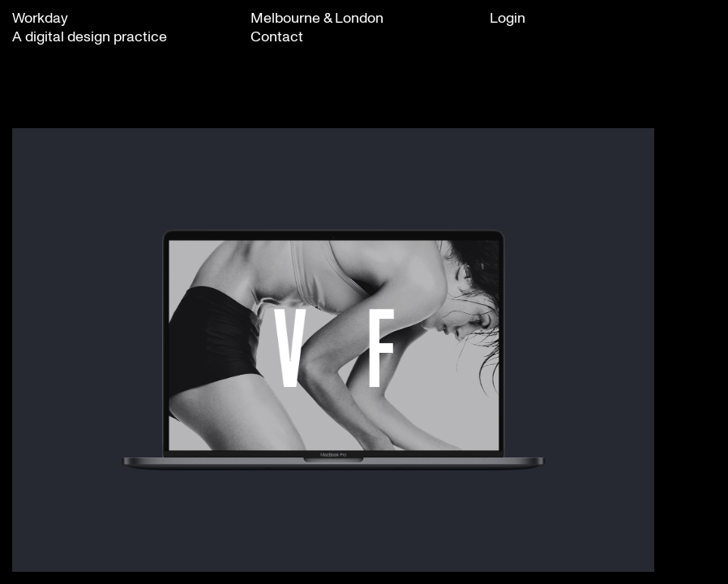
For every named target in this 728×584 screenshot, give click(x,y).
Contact (277, 36)
